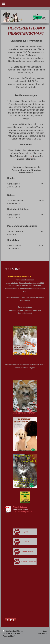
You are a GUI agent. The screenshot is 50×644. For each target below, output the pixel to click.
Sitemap (20, 631)
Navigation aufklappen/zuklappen (25, 4)
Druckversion (9, 631)
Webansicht (43, 633)
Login (45, 631)
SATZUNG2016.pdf (20, 509)
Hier (30, 156)
